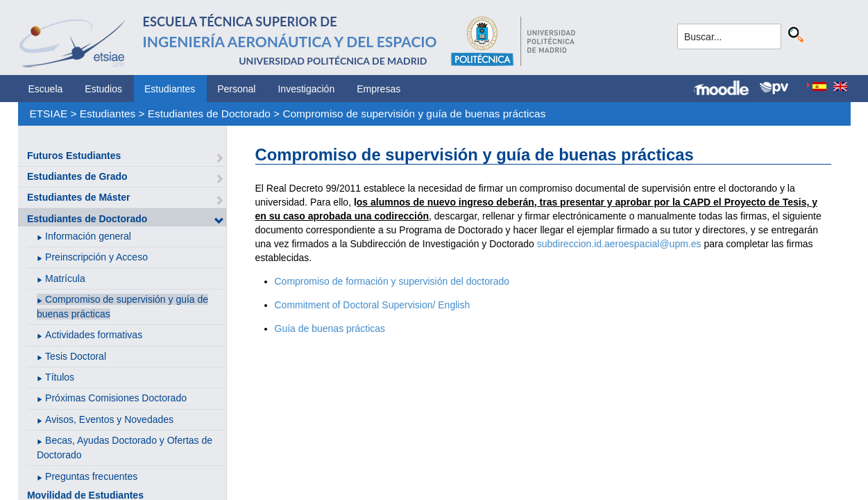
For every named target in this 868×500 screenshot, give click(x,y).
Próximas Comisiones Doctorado (116, 398)
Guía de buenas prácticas (330, 328)
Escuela (46, 89)
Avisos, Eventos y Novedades (109, 419)
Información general (88, 236)
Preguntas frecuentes (91, 476)
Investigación (306, 89)
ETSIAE (48, 114)
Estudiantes (170, 89)
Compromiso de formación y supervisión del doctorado (392, 281)
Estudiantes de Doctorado (209, 114)
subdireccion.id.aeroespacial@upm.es (619, 244)
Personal (236, 89)
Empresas (378, 89)
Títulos (60, 377)
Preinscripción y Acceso (96, 257)
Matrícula (65, 278)
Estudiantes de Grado (77, 176)
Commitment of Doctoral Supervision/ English (373, 305)
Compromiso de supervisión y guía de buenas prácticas (414, 114)
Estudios (103, 89)
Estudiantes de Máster (79, 197)
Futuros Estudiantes (74, 156)
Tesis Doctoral (76, 356)
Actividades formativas (94, 335)
